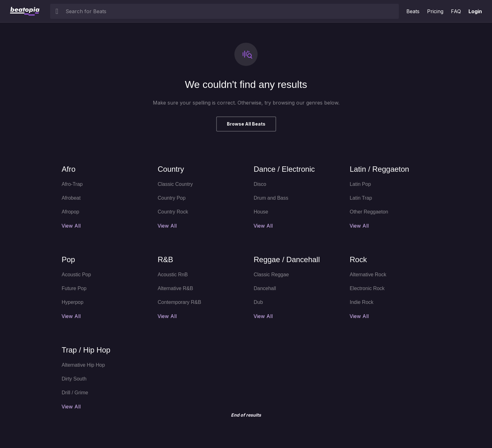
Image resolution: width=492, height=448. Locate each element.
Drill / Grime (75, 393)
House (261, 212)
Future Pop (74, 288)
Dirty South (74, 379)
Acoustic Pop (76, 275)
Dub (258, 302)
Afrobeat (71, 198)
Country (171, 169)
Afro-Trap (72, 184)
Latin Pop (360, 184)
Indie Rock (361, 302)
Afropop (70, 212)
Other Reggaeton (369, 212)
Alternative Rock (368, 275)
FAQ (456, 11)
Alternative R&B (175, 288)
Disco (260, 184)
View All (71, 226)
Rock (358, 259)
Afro (68, 169)
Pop (68, 259)
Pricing (435, 11)
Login (475, 11)
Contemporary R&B (179, 302)
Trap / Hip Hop (86, 350)
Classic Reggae (271, 275)
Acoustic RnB (173, 275)
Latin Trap (361, 198)
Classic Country (175, 184)
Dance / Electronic (284, 169)
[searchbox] (231, 11)
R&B (165, 259)
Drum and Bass (271, 198)
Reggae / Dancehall (287, 259)
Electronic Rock (367, 288)
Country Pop (171, 198)
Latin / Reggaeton (379, 169)
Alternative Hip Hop (83, 365)
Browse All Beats (246, 124)
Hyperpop (72, 302)
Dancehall (265, 288)
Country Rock (173, 212)
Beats (413, 11)
